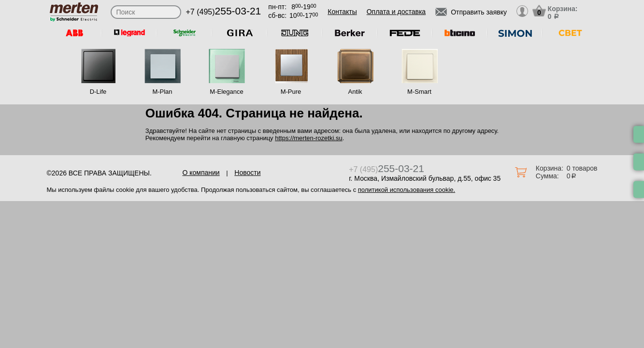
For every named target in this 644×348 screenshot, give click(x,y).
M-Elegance (226, 92)
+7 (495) (224, 12)
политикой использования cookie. (407, 190)
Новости (247, 173)
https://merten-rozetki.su (308, 138)
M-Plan (162, 92)
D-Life (98, 92)
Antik (355, 92)
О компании (201, 173)
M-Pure (291, 92)
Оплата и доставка (396, 12)
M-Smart (419, 92)
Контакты (342, 12)
